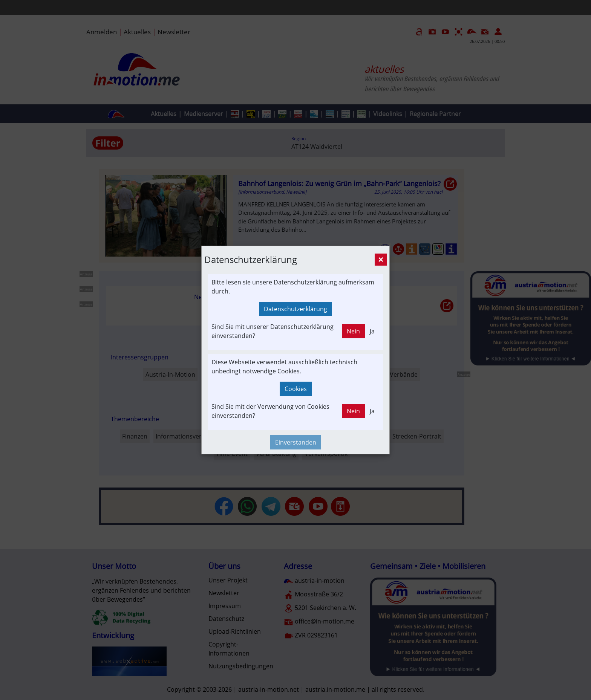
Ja (372, 331)
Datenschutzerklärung (295, 309)
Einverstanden (296, 442)
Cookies (296, 389)
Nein (353, 331)
